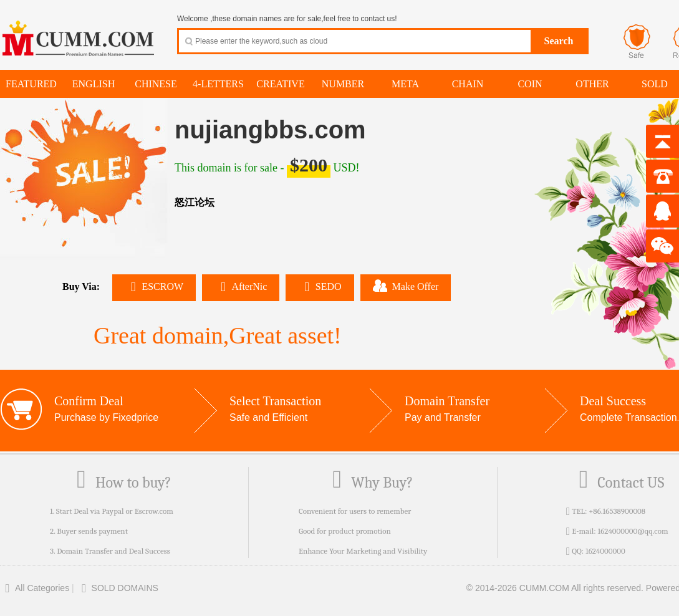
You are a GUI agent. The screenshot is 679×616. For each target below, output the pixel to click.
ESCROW (154, 286)
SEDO (320, 286)
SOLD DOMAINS (118, 588)
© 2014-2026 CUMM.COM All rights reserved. (555, 588)
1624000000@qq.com (633, 531)
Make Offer (406, 286)
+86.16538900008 (617, 511)
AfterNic (241, 286)
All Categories (35, 588)
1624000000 (605, 551)
